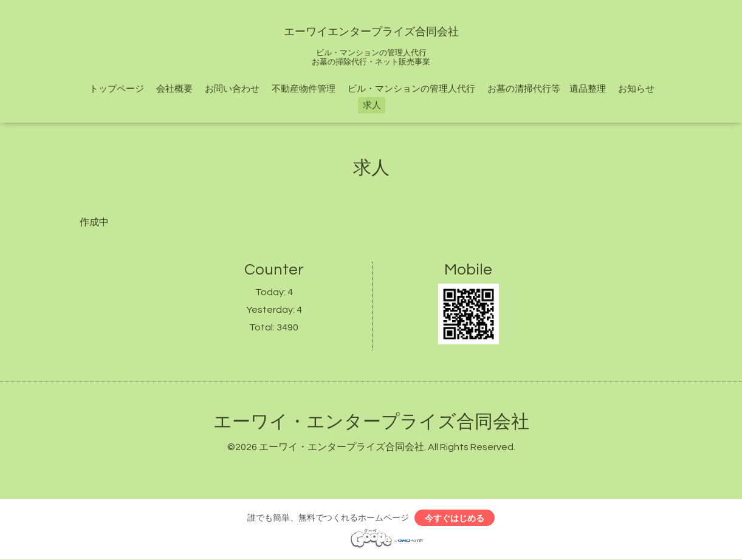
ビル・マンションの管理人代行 (411, 89)
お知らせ (636, 89)
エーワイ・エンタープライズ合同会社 (371, 422)
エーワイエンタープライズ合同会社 (371, 32)
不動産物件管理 (304, 89)
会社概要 (174, 89)
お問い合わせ (232, 89)
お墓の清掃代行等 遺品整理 (547, 89)
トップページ (117, 89)
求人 (372, 105)
